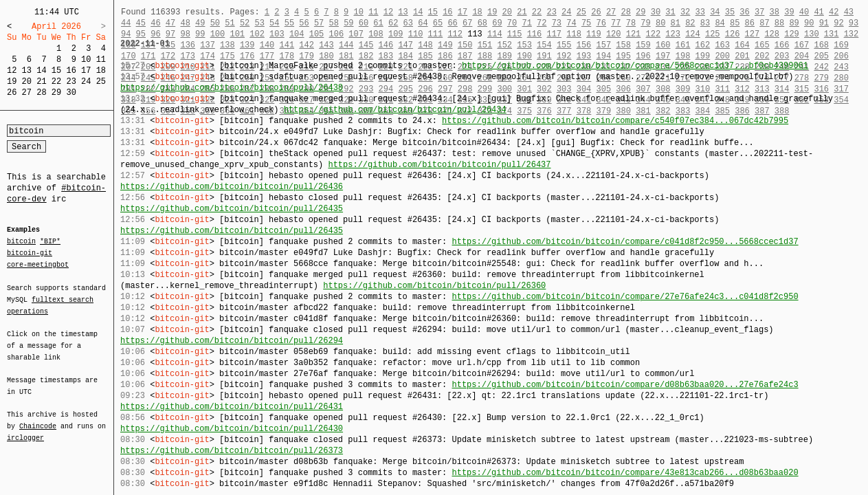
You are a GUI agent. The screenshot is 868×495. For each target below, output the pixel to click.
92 (838, 23)
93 (854, 23)
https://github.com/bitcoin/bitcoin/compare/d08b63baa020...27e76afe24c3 (625, 385)
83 (705, 23)
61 (378, 23)
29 (56, 92)
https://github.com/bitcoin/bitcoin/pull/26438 (232, 88)
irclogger (25, 429)
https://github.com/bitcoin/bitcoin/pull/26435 (232, 209)
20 (27, 81)
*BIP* (50, 242)
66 (452, 23)
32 (685, 12)
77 (616, 23)
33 (700, 12)
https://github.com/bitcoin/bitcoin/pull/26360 (434, 286)
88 (779, 23)
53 (259, 23)
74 (571, 23)
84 (720, 23)
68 (482, 23)
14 (41, 70)
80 (660, 23)
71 (526, 23)
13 (27, 70)
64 (423, 23)
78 (631, 23)
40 (804, 12)
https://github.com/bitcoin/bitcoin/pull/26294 (232, 341)
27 (27, 92)
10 (86, 59)
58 (334, 23)
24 (86, 81)
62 (393, 23)
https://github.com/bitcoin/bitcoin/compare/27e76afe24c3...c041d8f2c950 (625, 297)
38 (775, 12)
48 (185, 23)
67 (467, 23)
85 (735, 23)
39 (789, 12)
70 (512, 23)
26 (12, 92)
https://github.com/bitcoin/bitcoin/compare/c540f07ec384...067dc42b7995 (615, 121)
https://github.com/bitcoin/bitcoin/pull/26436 (232, 187)
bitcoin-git (30, 253)
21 (41, 81)
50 (215, 23)
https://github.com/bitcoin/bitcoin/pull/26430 (232, 429)
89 (794, 23)
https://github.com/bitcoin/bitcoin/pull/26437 (439, 165)
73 (557, 23)
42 (834, 12)
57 (319, 23)
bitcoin (21, 242)
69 (497, 23)
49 (200, 23)
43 (849, 12)
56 (304, 23)
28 (41, 92)
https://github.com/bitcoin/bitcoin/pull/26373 (232, 451)
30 (71, 92)
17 (86, 70)
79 (645, 23)
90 (809, 23)
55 (289, 23)
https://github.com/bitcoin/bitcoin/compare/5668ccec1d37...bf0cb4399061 (635, 66)
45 (141, 23)
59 (348, 23)
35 (730, 12)
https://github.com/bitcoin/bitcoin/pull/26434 (395, 110)
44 (126, 23)
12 (12, 70)
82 (690, 23)
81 (676, 23)
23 (71, 81)
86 (750, 23)
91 (824, 23)
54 (274, 23)
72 (542, 23)
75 (586, 23)
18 (101, 70)
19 (12, 81)
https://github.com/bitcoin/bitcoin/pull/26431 (232, 407)
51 (230, 23)
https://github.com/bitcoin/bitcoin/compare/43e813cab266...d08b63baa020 (625, 473)
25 (101, 81)
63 (408, 23)
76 (601, 23)
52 (245, 23)
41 (819, 12)
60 (364, 23)
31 (670, 12)
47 (170, 23)
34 (715, 12)
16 (71, 70)
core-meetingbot (38, 264)
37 (759, 12)
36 (744, 12)
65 (438, 23)
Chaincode (38, 418)
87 (764, 23)
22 (56, 81)
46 (155, 23)
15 (56, 70)
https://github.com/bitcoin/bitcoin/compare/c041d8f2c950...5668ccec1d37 (625, 242)
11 (101, 59)
